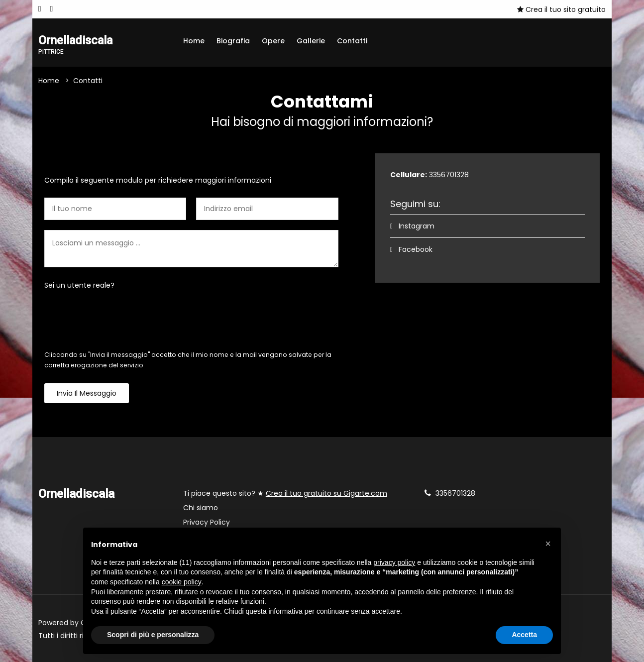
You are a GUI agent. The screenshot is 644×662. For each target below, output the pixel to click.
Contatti (352, 41)
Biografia (233, 41)
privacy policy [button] (394, 562)
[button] (548, 544)
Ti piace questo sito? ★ (285, 493)
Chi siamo (201, 508)
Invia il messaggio (87, 393)
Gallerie (311, 41)
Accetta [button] (524, 635)
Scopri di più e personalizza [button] (153, 635)
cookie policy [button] (182, 582)
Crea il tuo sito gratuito (561, 9)
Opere (273, 41)
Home (194, 41)
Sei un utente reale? (79, 285)
